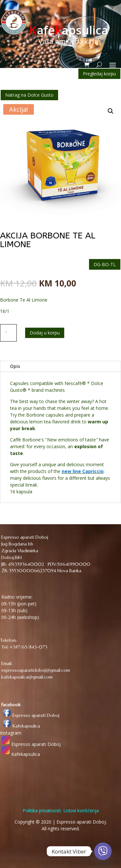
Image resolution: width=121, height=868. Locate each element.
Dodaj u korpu (45, 333)
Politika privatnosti (42, 810)
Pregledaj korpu (99, 74)
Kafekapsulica (20, 726)
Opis (15, 366)
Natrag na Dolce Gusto (29, 95)
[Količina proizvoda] (8, 333)
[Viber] (103, 851)
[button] (111, 111)
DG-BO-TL (105, 264)
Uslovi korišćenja (81, 810)
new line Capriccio (83, 471)
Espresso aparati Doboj (30, 715)
